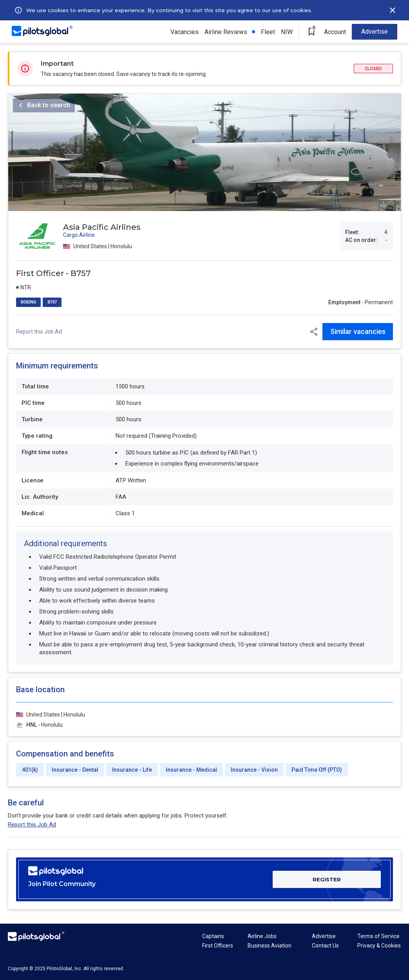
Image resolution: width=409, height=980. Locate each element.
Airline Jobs (262, 936)
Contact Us (325, 946)
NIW (287, 32)
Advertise (375, 32)
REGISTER (327, 879)
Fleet (268, 32)
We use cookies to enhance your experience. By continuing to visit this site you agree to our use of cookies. (169, 10)
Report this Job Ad (39, 332)
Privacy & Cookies (379, 946)
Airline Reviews (226, 32)
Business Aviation (270, 946)
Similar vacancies (358, 331)
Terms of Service (378, 936)
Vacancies (185, 32)
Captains (213, 936)
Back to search (49, 105)
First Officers (218, 946)
